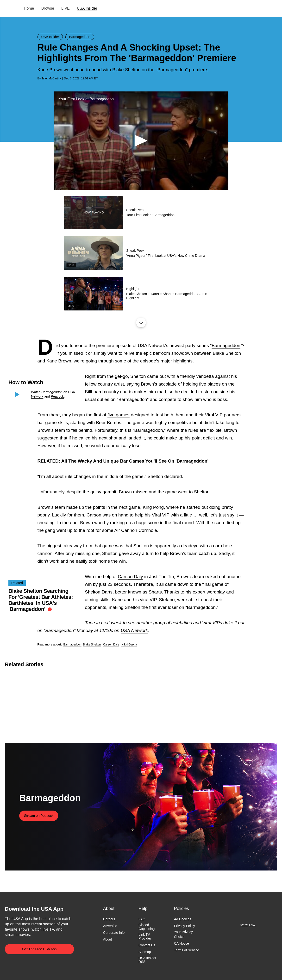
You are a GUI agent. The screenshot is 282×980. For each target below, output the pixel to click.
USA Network (134, 630)
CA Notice (182, 943)
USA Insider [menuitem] (87, 8)
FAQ (142, 919)
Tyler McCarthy (51, 78)
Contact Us (147, 945)
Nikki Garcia (129, 645)
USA (11, 9)
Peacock (57, 396)
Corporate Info (114, 933)
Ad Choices (183, 919)
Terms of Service (187, 950)
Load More (141, 322)
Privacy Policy (185, 926)
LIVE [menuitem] (66, 8)
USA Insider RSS (147, 960)
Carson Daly (130, 577)
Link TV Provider (145, 936)
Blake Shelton (227, 353)
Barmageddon (226, 345)
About (108, 940)
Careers (109, 919)
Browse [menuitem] (48, 8)
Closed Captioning (147, 927)
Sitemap (145, 952)
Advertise (110, 926)
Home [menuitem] (29, 8)
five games (119, 415)
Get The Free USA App (39, 949)
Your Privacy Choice (183, 934)
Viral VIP (160, 515)
